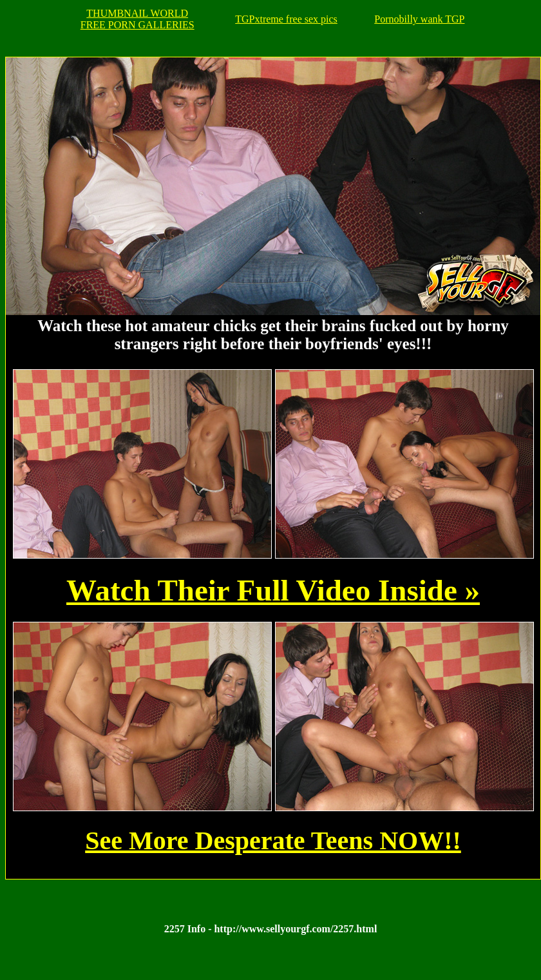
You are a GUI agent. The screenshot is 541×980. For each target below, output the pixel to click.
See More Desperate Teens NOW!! (273, 841)
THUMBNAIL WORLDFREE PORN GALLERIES (138, 19)
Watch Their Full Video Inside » (273, 590)
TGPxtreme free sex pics (286, 19)
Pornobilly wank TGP (419, 19)
